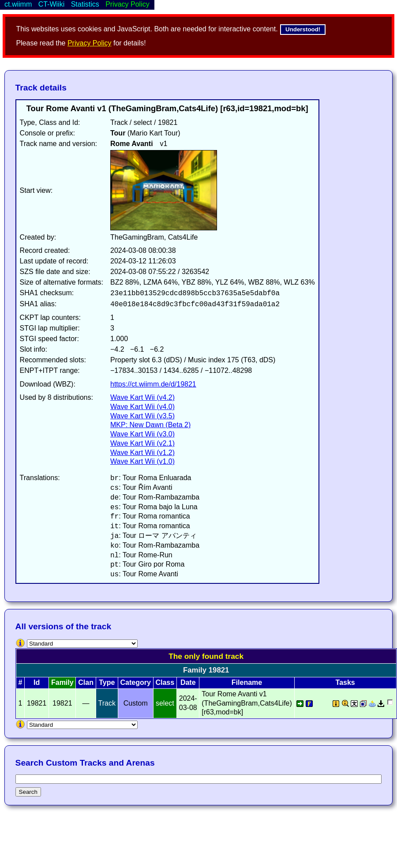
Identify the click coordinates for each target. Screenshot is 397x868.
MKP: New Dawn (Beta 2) (150, 425)
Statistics (85, 4)
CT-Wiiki (52, 4)
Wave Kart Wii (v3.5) (142, 416)
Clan (86, 682)
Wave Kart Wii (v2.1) (142, 443)
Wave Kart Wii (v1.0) (142, 461)
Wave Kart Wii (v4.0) (142, 407)
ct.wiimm (18, 4)
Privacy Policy (90, 43)
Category (136, 682)
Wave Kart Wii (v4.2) (142, 397)
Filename (247, 682)
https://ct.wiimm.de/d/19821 (153, 384)
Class (165, 682)
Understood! (303, 29)
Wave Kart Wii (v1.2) (142, 453)
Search (28, 792)
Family (62, 682)
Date (188, 682)
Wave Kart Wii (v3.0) (142, 434)
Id (37, 682)
